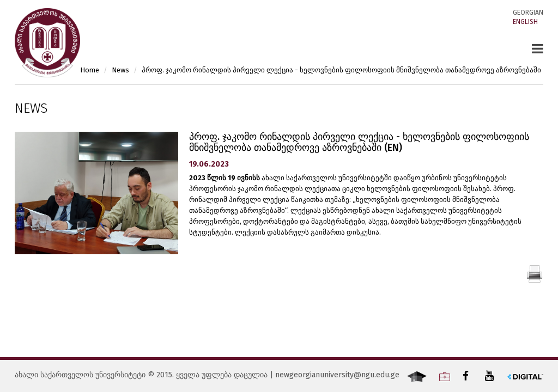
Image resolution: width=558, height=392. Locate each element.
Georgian (528, 13)
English (525, 22)
